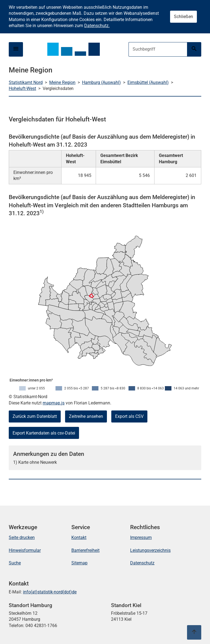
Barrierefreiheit (85, 550)
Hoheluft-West (22, 88)
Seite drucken (22, 537)
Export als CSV (129, 416)
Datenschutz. (97, 26)
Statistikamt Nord (26, 82)
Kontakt (79, 537)
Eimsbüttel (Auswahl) (148, 82)
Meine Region (62, 82)
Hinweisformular (25, 550)
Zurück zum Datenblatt (35, 416)
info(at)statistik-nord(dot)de (50, 592)
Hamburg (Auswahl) (101, 82)
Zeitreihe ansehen (86, 416)
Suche (15, 563)
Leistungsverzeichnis (150, 550)
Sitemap (79, 563)
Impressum (141, 537)
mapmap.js (54, 403)
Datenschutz (142, 563)
